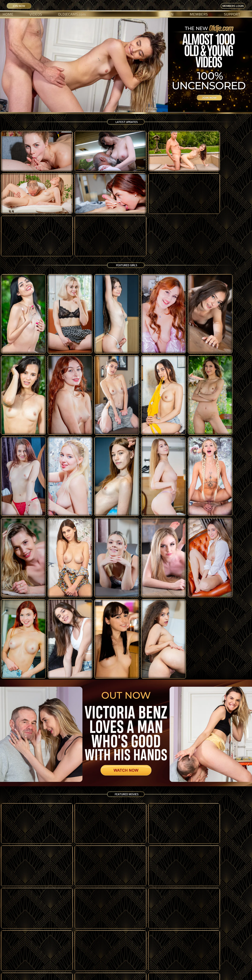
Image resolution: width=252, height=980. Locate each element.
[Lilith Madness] (189, 474)
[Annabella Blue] (105, 401)
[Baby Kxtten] (21, 474)
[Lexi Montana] (63, 401)
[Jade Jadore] (231, 401)
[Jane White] (147, 474)
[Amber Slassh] (189, 401)
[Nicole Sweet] (63, 328)
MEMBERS (199, 14)
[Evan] (147, 904)
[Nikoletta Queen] (231, 328)
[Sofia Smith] (231, 474)
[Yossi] (189, 904)
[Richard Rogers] (63, 831)
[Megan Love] (147, 328)
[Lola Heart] (105, 328)
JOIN (170, 14)
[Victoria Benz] (147, 401)
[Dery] (105, 831)
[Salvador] (231, 904)
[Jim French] (147, 831)
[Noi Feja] (21, 328)
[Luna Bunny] (21, 255)
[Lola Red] (147, 255)
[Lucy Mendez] (231, 255)
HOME (8, 14)
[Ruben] (21, 831)
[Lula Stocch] (63, 474)
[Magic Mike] (231, 831)
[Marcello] (105, 904)
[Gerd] (21, 904)
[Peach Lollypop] (105, 474)
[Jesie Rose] (189, 328)
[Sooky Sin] (105, 255)
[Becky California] (189, 255)
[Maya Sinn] (21, 401)
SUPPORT (232, 14)
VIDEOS (36, 14)
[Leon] (189, 831)
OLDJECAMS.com (72, 14)
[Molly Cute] (63, 255)
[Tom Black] (63, 904)
